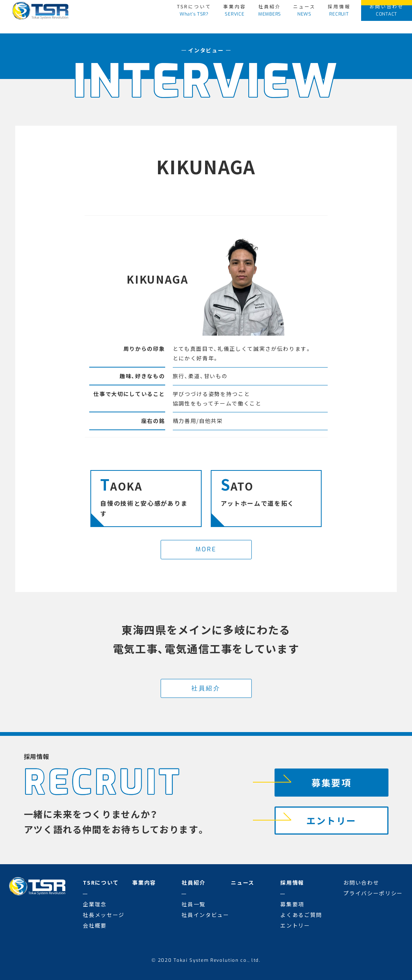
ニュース (304, 10)
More (206, 549)
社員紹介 (270, 10)
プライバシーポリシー (373, 893)
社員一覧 (193, 904)
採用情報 (339, 10)
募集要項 (313, 780)
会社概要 (95, 925)
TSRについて (194, 10)
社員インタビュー (205, 915)
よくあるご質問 (301, 915)
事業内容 (235, 10)
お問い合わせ (387, 10)
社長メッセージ (104, 915)
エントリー (316, 818)
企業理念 (95, 904)
